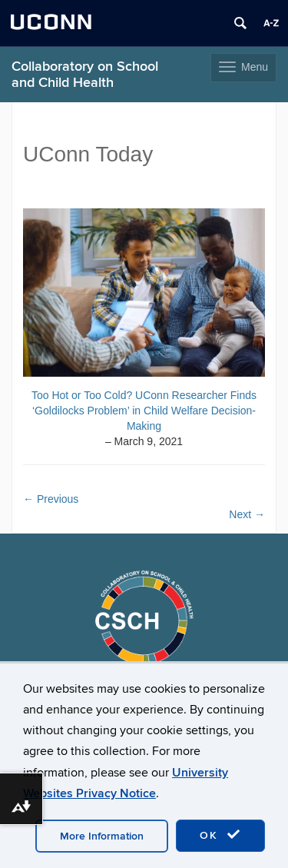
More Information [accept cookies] (102, 836)
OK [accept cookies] (220, 835)
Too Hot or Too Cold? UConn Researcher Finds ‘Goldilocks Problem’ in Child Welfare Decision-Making (144, 411)
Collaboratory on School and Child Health (85, 75)
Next (247, 514)
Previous (51, 499)
